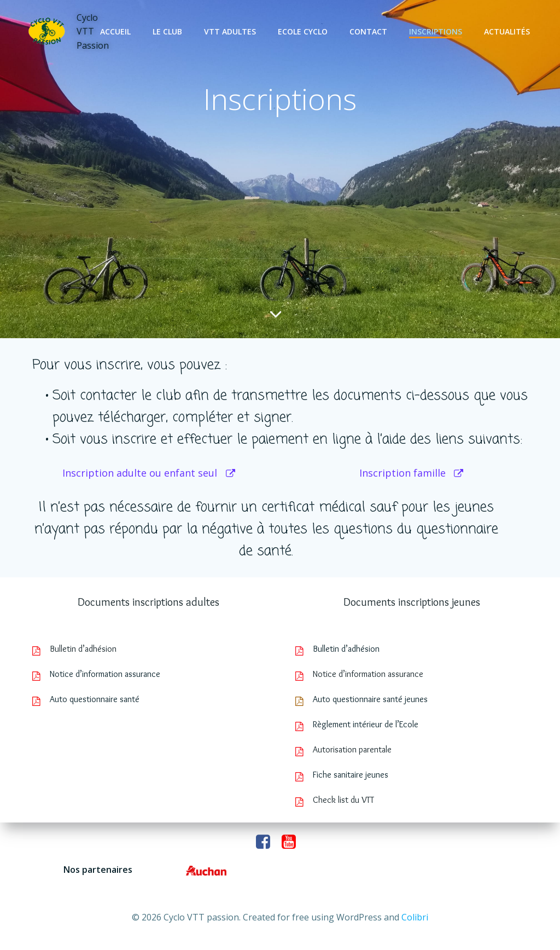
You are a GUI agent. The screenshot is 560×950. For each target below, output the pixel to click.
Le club (169, 32)
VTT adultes (232, 32)
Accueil (117, 32)
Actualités (509, 32)
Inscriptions (437, 32)
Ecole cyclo (304, 32)
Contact (370, 32)
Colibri (415, 917)
